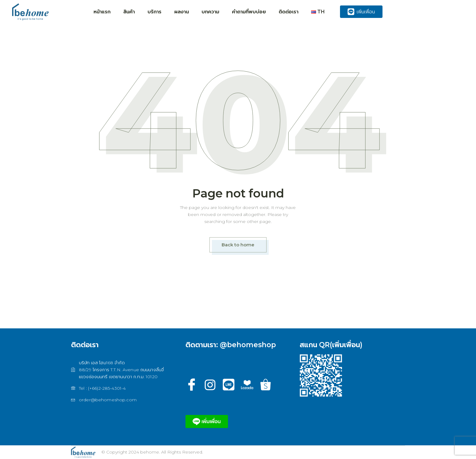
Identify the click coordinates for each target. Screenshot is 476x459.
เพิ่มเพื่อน (361, 12)
